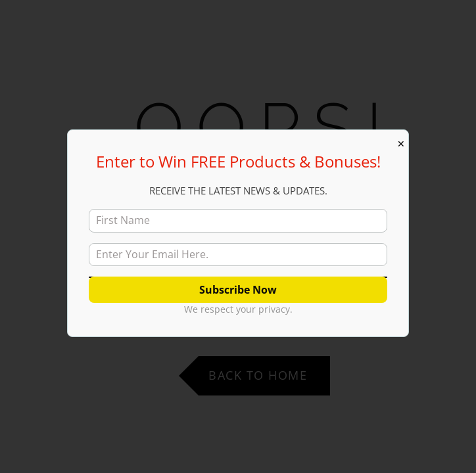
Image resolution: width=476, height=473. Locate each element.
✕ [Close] (401, 144)
